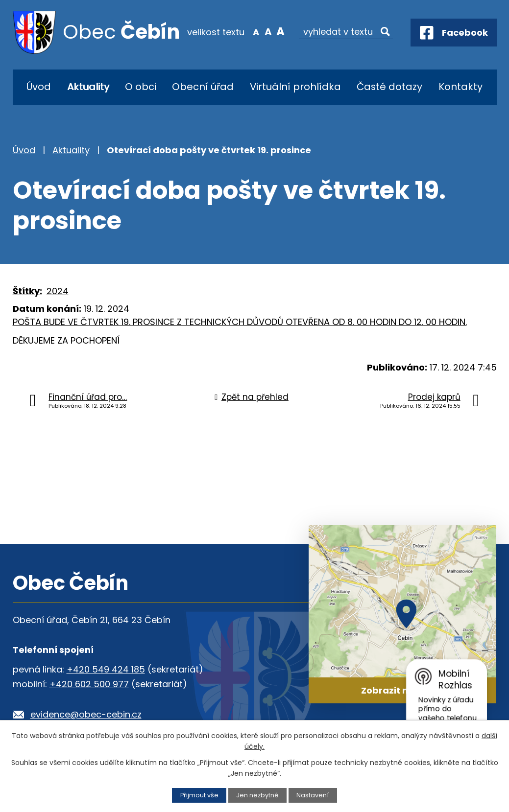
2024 (58, 291)
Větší (280, 31)
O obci (141, 87)
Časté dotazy (389, 87)
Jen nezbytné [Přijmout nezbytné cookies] (257, 795)
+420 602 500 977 (89, 684)
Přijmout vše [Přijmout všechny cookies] (199, 795)
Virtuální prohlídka (295, 87)
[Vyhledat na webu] (346, 32)
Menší (255, 31)
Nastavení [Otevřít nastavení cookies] (313, 795)
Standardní (268, 31)
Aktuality (88, 87)
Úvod (39, 87)
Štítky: (27, 291)
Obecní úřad (203, 87)
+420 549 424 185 (106, 669)
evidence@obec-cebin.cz (86, 714)
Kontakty (461, 87)
